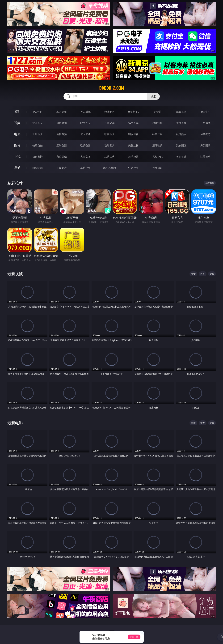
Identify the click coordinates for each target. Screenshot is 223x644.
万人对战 (85, 112)
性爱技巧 (205, 157)
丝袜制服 (157, 123)
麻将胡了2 (133, 112)
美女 (193, 274)
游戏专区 (109, 112)
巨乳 (203, 274)
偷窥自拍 (38, 145)
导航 (17, 168)
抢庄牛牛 (205, 112)
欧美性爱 (109, 134)
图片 (17, 145)
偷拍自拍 (62, 134)
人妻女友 (85, 157)
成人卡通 (85, 134)
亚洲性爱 (38, 134)
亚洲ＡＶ (38, 123)
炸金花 (157, 112)
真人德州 (62, 112)
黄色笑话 (181, 157)
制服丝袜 (133, 134)
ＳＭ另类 (205, 123)
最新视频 (15, 274)
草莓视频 (85, 168)
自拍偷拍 (62, 123)
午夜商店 (62, 168)
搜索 (153, 96)
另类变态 (205, 134)
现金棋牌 (181, 112)
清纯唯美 (157, 145)
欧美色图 (85, 145)
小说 (17, 157)
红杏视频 (133, 168)
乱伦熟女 (181, 134)
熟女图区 (181, 145)
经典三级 (157, 134)
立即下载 (134, 637)
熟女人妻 (133, 123)
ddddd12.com (112, 88)
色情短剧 (157, 168)
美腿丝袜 (133, 145)
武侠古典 (109, 157)
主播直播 (181, 123)
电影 (17, 134)
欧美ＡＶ (85, 123)
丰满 (193, 423)
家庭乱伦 (62, 157)
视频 (17, 123)
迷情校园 (133, 157)
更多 (212, 274)
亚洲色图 (62, 145)
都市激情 (38, 157)
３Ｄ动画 (109, 123)
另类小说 (157, 157)
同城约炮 (38, 168)
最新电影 (15, 423)
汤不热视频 (109, 168)
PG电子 (38, 112)
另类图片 (205, 145)
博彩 (17, 112)
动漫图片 (109, 145)
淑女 (203, 423)
